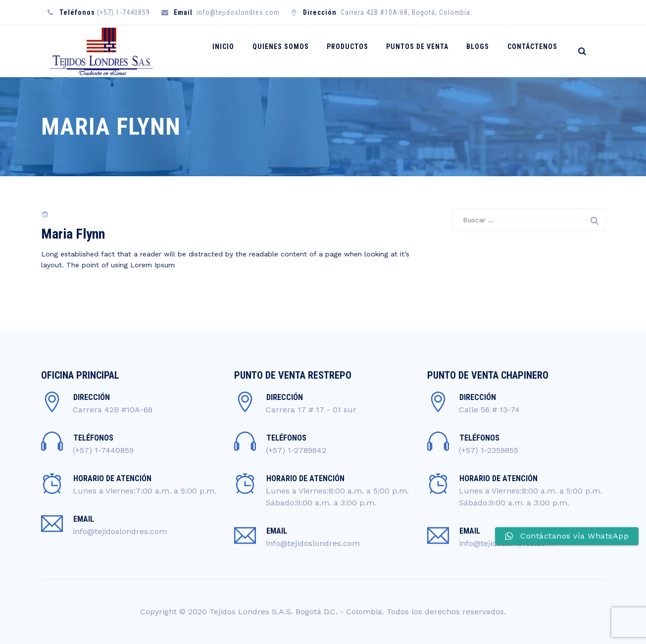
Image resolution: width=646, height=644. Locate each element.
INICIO (241, 51)
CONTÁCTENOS (534, 51)
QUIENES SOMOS (295, 51)
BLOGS (483, 51)
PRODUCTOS (358, 51)
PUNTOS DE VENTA (425, 51)
